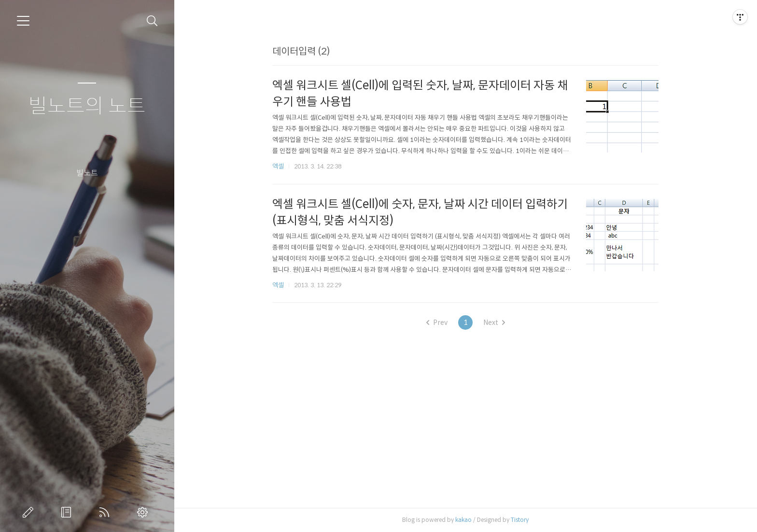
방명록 (68, 512)
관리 (144, 512)
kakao (463, 520)
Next (494, 322)
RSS (106, 512)
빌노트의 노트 (87, 106)
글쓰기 (30, 512)
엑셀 (278, 166)
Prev (437, 322)
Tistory (520, 520)
